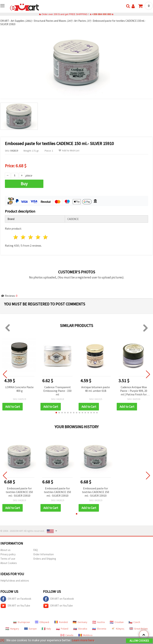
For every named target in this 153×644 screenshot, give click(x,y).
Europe (30, 629)
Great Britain (139, 629)
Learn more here (83, 640)
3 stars (31, 237)
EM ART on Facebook (16, 599)
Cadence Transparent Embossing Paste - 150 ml (57, 391)
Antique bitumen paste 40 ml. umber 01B (96, 389)
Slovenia (99, 629)
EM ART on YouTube (15, 606)
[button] (56, 413)
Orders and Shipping (45, 559)
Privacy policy (8, 554)
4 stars (38, 237)
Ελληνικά (42, 622)
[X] (2, 640)
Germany (80, 622)
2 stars (23, 237)
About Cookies (9, 563)
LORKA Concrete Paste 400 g (19, 389)
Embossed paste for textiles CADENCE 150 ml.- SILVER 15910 (19, 492)
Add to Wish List (69, 151)
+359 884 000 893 (102, 14)
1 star (16, 237)
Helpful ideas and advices (15, 581)
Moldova (85, 635)
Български (21, 622)
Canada (67, 635)
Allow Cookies (139, 641)
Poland (62, 629)
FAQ (35, 550)
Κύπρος (118, 629)
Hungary (12, 629)
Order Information (43, 554)
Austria (99, 622)
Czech (134, 622)
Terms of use (8, 559)
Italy (46, 629)
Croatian (117, 622)
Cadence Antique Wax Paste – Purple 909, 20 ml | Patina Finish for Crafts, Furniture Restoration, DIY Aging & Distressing (134, 391)
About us (5, 550)
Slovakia (80, 629)
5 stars (45, 237)
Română (61, 622)
